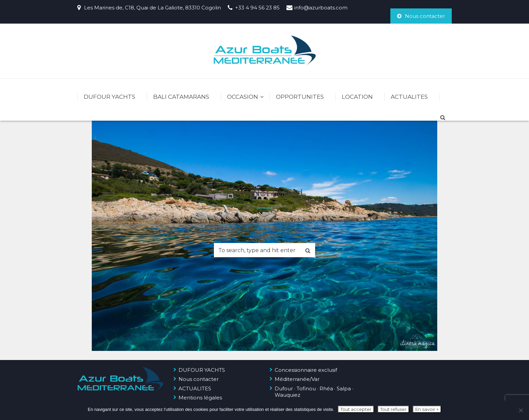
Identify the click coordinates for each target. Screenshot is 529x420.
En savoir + (427, 409)
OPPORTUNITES (300, 97)
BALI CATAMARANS (181, 97)
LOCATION (357, 97)
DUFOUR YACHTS (109, 97)
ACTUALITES (409, 97)
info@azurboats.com (321, 8)
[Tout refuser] (521, 410)
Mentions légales (200, 398)
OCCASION (243, 97)
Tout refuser (393, 409)
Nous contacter (421, 16)
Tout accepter (356, 409)
